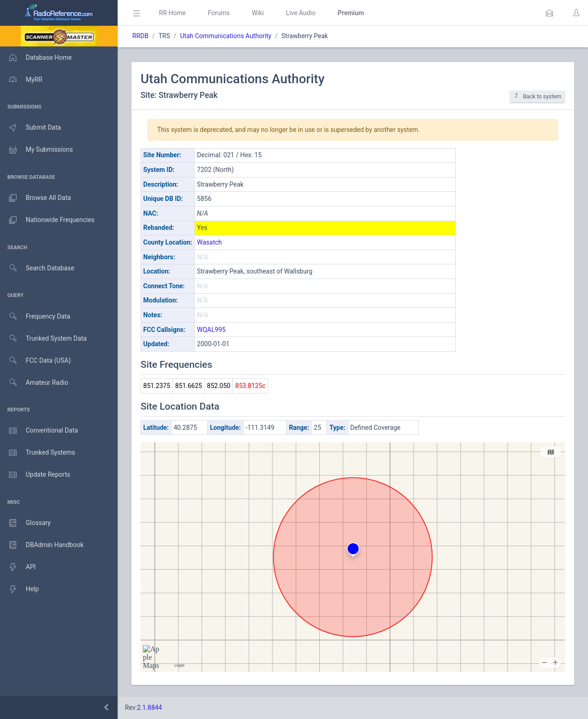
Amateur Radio (34, 383)
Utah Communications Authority (226, 36)
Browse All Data (35, 198)
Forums (219, 13)
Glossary (25, 523)
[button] (549, 13)
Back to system (537, 96)
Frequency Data (35, 317)
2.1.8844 (150, 708)
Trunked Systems (37, 453)
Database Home (36, 57)
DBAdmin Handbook (42, 545)
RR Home (172, 13)
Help (20, 589)
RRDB (140, 36)
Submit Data (31, 128)
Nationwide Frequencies (47, 220)
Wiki (258, 13)
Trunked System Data (43, 339)
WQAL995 (211, 330)
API (18, 567)
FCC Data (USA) (35, 361)
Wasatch (209, 242)
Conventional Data (39, 431)
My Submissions (37, 150)
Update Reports (35, 475)
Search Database (37, 268)
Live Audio (301, 13)
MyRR (21, 80)
